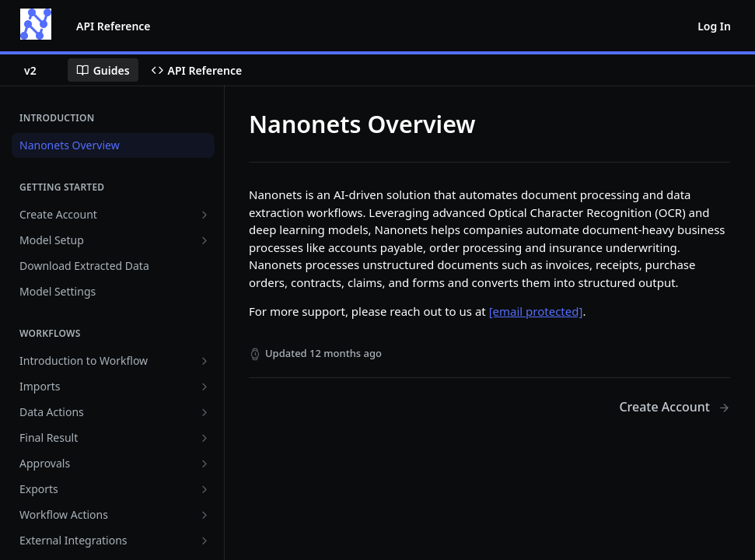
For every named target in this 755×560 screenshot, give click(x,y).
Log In (714, 26)
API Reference (114, 26)
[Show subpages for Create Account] (204, 215)
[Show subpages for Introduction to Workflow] (204, 361)
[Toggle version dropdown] (40, 70)
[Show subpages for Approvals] (204, 464)
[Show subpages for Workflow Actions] (204, 515)
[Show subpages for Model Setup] (204, 240)
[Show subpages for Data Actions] (204, 412)
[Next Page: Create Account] (675, 407)
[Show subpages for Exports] (204, 489)
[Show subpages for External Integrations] (204, 541)
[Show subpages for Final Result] (204, 438)
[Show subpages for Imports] (204, 387)
